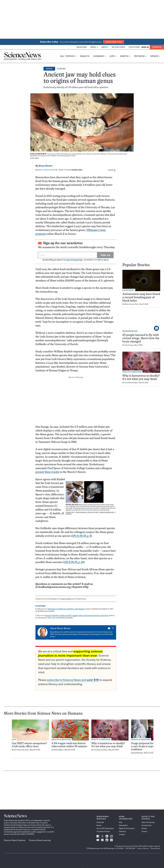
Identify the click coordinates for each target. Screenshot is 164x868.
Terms (68, 260)
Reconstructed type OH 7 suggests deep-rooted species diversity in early (77, 615)
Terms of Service (143, 848)
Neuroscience (130, 331)
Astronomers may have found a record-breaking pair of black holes (141, 298)
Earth (125, 56)
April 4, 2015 (66, 599)
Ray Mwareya (138, 753)
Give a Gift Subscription (105, 828)
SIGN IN (145, 47)
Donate (157, 47)
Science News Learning (40, 840)
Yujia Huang (129, 345)
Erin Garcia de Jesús (21, 750)
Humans (100, 56)
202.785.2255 (130, 848)
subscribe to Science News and (73, 680)
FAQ (121, 822)
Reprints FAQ (80, 587)
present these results (47, 472)
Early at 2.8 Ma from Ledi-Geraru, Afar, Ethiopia (66, 609)
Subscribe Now (114, 42)
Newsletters (123, 825)
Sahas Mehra (58, 750)
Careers (144, 831)
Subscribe (100, 822)
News (49, 69)
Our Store (134, 47)
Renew (99, 825)
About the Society (148, 822)
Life (113, 56)
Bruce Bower (46, 166)
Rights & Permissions (127, 828)
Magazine (82, 47)
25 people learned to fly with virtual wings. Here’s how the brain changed (141, 338)
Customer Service (103, 831)
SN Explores (118, 47)
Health (85, 56)
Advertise (122, 831)
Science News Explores (15, 840)
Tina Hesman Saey (131, 382)
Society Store (147, 825)
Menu (94, 47)
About (105, 47)
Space (155, 56)
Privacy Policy (77, 260)
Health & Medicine (132, 372)
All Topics (68, 56)
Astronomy (129, 290)
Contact (122, 834)
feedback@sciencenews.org (54, 587)
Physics (140, 56)
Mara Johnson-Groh (131, 304)
